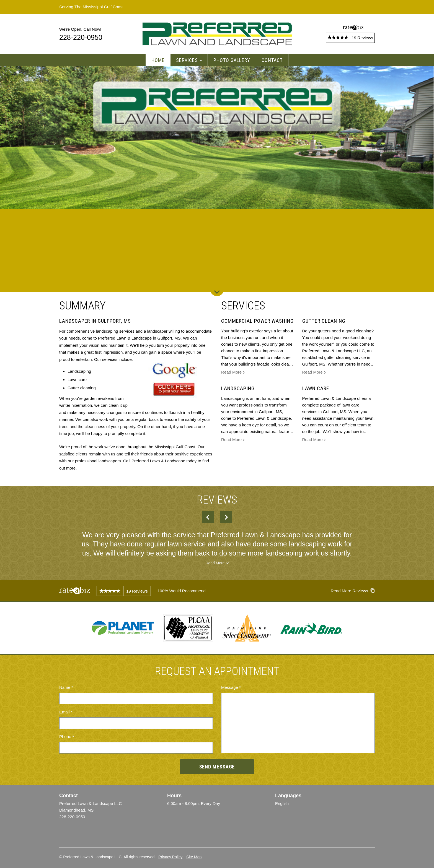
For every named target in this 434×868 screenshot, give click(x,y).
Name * (66, 687)
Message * (231, 687)
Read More (233, 373)
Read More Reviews (353, 591)
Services (189, 60)
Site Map (194, 857)
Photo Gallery (232, 60)
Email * (66, 712)
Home (158, 60)
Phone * (67, 737)
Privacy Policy (170, 857)
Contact (272, 60)
